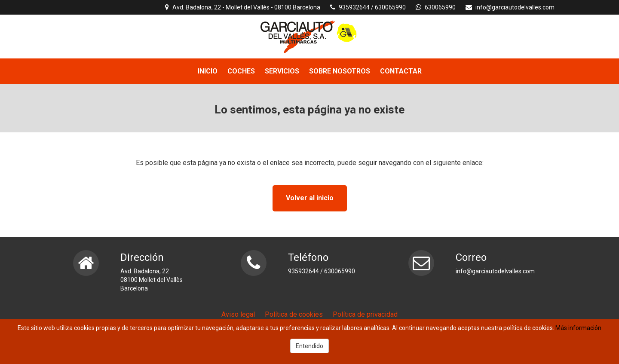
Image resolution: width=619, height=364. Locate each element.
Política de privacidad (365, 314)
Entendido (309, 346)
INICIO (208, 71)
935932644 (354, 7)
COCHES (241, 71)
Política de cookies (294, 314)
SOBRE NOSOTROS (340, 71)
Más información (578, 328)
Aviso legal (238, 314)
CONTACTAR (401, 71)
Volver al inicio (310, 198)
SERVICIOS (282, 71)
